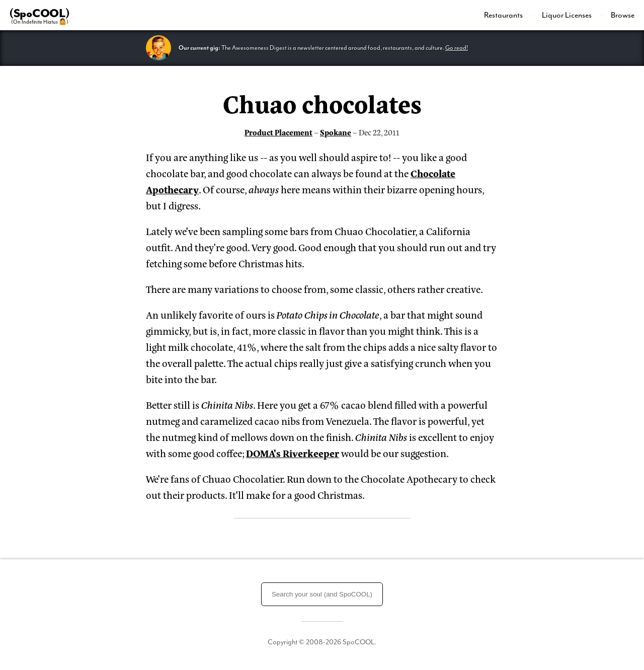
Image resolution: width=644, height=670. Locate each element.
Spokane (336, 132)
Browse (623, 15)
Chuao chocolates (322, 103)
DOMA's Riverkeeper (293, 453)
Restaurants (504, 15)
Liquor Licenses (568, 15)
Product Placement (278, 132)
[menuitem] (509, 15)
